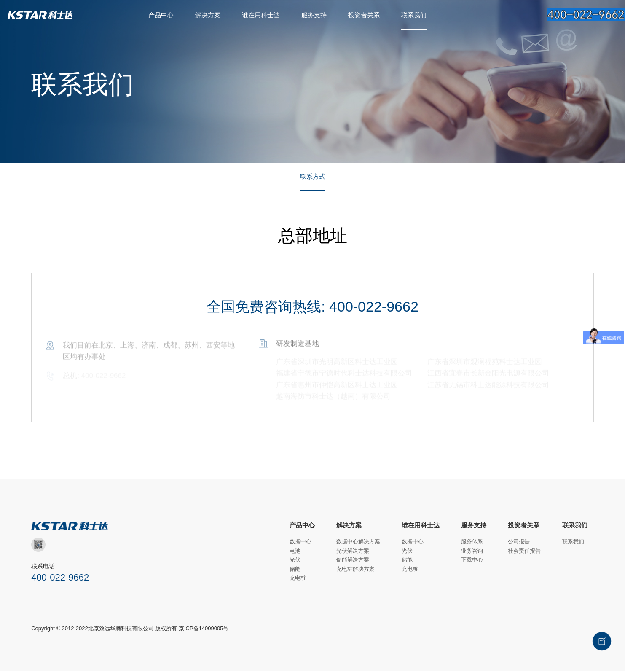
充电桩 (298, 579)
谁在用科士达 (261, 15)
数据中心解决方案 (358, 542)
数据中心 (300, 542)
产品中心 (161, 15)
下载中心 (472, 560)
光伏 (295, 560)
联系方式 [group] (313, 177)
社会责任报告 (524, 551)
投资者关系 (364, 15)
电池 (295, 551)
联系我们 (414, 15)
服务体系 (472, 542)
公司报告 (519, 542)
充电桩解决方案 (355, 569)
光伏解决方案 (353, 551)
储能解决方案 (353, 560)
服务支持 (314, 15)
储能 (295, 569)
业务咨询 (472, 551)
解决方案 (208, 15)
